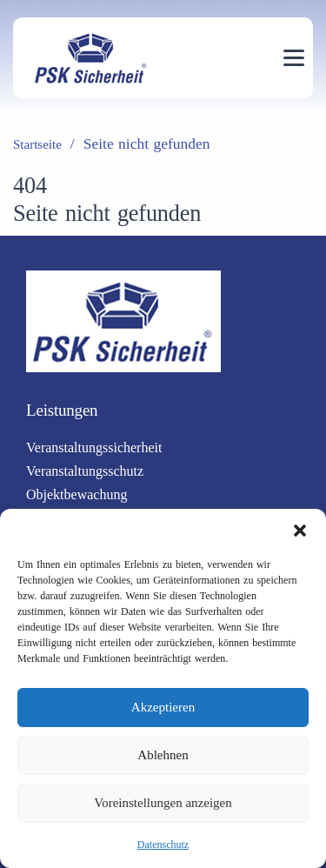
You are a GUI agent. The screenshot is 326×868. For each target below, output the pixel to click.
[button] (300, 531)
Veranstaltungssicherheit (94, 447)
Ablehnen (163, 755)
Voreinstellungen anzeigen (163, 803)
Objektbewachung (77, 494)
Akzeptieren (163, 707)
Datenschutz (163, 845)
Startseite (37, 144)
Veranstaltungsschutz (85, 471)
